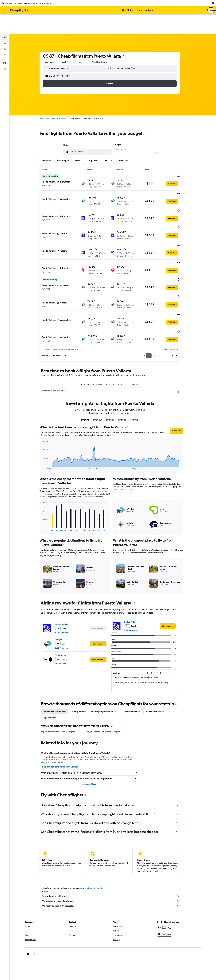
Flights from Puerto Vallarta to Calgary (61, 685)
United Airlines (65, 578)
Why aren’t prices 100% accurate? (114, 860)
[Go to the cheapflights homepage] (20, 10)
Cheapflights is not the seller (114, 850)
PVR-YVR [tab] (88, 338)
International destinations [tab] (57, 665)
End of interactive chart (45, 421)
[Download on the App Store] (169, 888)
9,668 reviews (65, 586)
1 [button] (152, 309)
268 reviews (64, 617)
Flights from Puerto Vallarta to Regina (107, 685)
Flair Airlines (64, 609)
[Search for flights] (5, 19)
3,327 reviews (65, 602)
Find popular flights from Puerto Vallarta (64, 720)
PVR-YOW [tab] (101, 338)
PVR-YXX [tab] (113, 338)
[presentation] (126, 37)
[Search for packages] (5, 36)
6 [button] (175, 309)
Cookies (48, 3)
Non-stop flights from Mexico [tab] (107, 665)
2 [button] (157, 309)
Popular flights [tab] (52, 671)
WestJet (61, 593)
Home (45, 99)
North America (56, 99)
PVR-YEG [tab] (125, 338)
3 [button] (163, 309)
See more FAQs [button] (92, 738)
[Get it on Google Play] (169, 881)
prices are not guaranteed (99, 842)
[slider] (160, 134)
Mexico (67, 99)
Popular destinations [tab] (158, 665)
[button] (213, 3)
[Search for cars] (5, 30)
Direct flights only (102, 43)
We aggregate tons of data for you (114, 855)
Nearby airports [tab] (82, 665)
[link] (171, 580)
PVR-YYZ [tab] (137, 338)
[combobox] (53, 43)
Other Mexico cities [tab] (134, 665)
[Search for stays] (5, 24)
